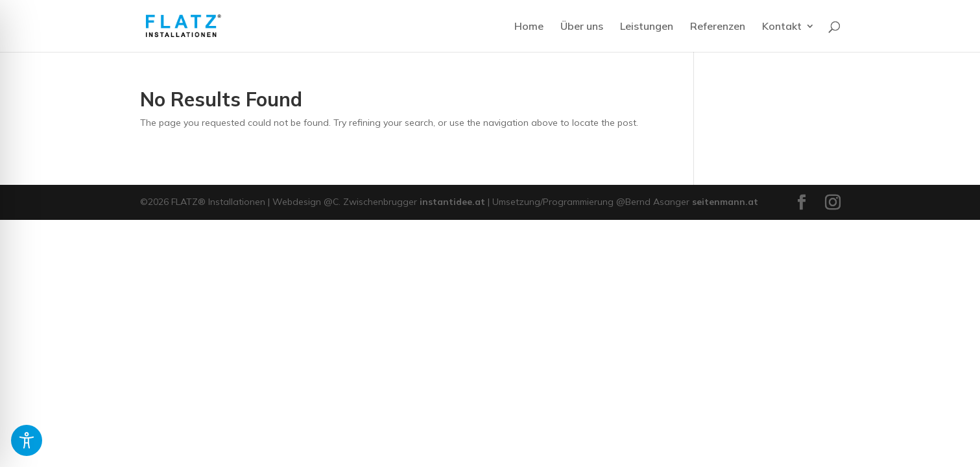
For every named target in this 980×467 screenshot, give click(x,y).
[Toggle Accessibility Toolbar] (27, 440)
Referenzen (718, 27)
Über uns (582, 27)
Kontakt (782, 27)
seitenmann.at (725, 202)
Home (529, 27)
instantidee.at (452, 202)
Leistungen (647, 27)
